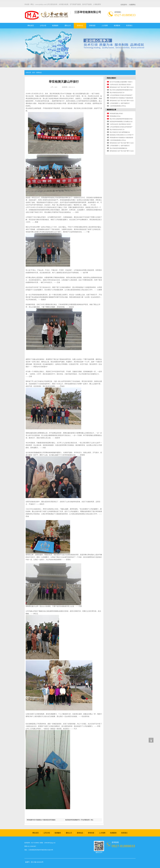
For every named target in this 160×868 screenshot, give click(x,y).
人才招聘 (105, 26)
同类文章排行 (111, 78)
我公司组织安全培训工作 (117, 93)
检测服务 (55, 26)
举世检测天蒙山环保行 (116, 114)
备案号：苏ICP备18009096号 (34, 862)
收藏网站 (132, 5)
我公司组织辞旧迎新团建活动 (118, 148)
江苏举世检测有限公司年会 (118, 106)
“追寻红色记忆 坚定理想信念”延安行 (121, 85)
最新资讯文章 (111, 110)
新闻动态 (80, 26)
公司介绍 (43, 26)
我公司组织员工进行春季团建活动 (120, 132)
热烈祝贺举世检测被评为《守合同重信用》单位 (79, 820)
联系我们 (129, 26)
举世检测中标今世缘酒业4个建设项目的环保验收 (41, 820)
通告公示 (68, 26)
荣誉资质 (92, 26)
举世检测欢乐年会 (115, 116)
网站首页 (31, 26)
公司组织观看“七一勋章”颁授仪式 (120, 103)
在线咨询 (124, 5)
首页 (34, 73)
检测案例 (117, 26)
